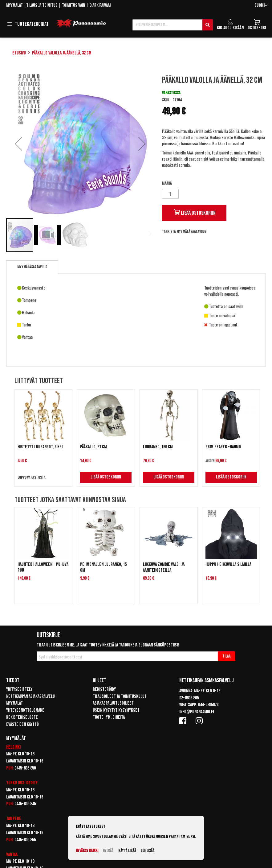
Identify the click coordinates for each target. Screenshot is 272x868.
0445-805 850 (25, 768)
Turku (12, 783)
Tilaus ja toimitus (42, 5)
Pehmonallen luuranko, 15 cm (103, 567)
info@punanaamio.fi (197, 712)
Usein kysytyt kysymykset (116, 710)
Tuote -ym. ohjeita (109, 717)
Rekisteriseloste (22, 717)
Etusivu (19, 53)
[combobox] (173, 25)
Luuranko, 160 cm (158, 447)
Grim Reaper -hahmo (223, 447)
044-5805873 (208, 705)
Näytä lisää (127, 851)
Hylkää (108, 851)
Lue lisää (148, 851)
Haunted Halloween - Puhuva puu (43, 567)
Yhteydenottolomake (25, 710)
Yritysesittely (19, 689)
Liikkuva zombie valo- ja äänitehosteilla (164, 567)
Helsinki (13, 747)
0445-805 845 (25, 804)
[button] (261, 6)
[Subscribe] (227, 656)
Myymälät (14, 5)
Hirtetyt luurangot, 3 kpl (41, 447)
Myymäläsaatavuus (32, 267)
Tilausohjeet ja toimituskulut (120, 696)
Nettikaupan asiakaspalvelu (30, 696)
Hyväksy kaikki (87, 851)
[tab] (32, 267)
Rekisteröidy (104, 689)
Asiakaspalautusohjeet (113, 703)
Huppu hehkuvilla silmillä (228, 564)
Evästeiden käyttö (22, 724)
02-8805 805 (189, 698)
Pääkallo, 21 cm (93, 447)
